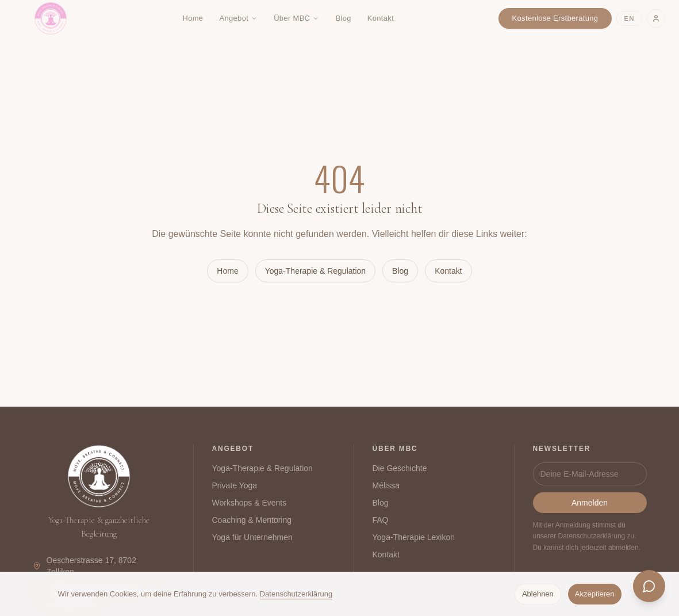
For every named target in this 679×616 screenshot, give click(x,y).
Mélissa (386, 485)
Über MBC (296, 18)
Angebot (238, 18)
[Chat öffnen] (649, 586)
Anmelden (590, 503)
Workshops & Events (250, 503)
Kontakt (381, 18)
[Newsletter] (590, 474)
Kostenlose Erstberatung (555, 18)
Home (193, 18)
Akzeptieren (595, 594)
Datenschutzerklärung (296, 594)
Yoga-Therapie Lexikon (414, 537)
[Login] (656, 18)
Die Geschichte (400, 468)
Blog (343, 18)
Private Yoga (235, 485)
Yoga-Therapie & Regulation (315, 271)
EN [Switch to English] (629, 18)
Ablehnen (538, 594)
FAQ (381, 520)
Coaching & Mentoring (252, 520)
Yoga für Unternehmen (252, 537)
